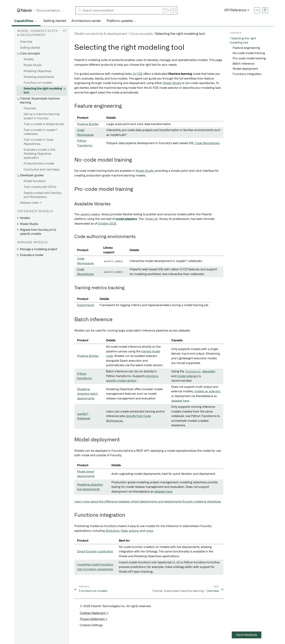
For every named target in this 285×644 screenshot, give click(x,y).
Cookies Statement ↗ (94, 613)
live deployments (88, 489)
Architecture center (86, 21)
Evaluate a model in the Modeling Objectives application (39, 154)
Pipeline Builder (88, 124)
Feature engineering (246, 48)
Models (29, 59)
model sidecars (188, 376)
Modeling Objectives (37, 71)
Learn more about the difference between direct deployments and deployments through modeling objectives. (148, 502)
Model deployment (245, 69)
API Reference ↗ (237, 10)
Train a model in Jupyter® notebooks (41, 132)
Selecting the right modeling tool (43, 91)
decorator (200, 371)
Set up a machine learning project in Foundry (42, 116)
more (149, 531)
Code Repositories (207, 143)
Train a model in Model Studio (44, 124)
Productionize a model (39, 164)
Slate (124, 531)
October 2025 (107, 224)
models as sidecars (207, 391)
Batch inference (243, 64)
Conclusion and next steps (42, 170)
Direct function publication (95, 552)
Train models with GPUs (40, 187)
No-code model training (249, 53)
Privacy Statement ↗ (94, 619)
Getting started (55, 21)
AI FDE (138, 74)
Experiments (86, 305)
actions (134, 531)
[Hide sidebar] (65, 31)
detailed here (180, 401)
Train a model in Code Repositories (38, 142)
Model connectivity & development (101, 34)
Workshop (113, 531)
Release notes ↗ (31, 203)
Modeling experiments (39, 77)
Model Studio (33, 65)
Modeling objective (90, 485)
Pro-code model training (249, 58)
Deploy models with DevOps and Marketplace (43, 195)
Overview (26, 42)
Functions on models (38, 83)
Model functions (35, 181)
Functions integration (247, 74)
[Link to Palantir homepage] (25, 10)
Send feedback (247, 635)
